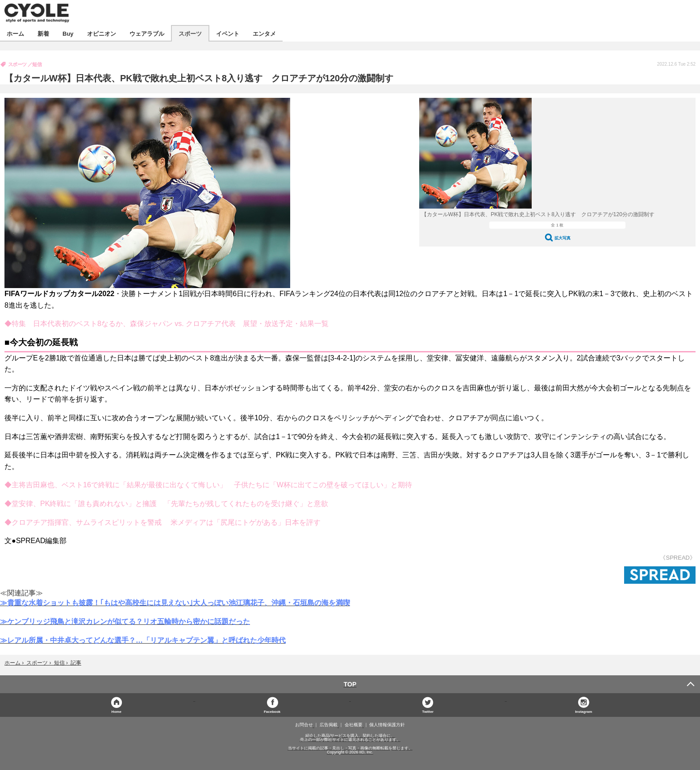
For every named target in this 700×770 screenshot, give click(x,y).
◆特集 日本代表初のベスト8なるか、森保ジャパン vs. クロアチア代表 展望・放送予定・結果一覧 (167, 324)
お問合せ (304, 725)
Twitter (428, 711)
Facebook (272, 711)
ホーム (15, 33)
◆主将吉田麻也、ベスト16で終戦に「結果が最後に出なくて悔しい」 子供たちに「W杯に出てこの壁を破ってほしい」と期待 (208, 485)
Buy (68, 33)
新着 (43, 33)
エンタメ (264, 33)
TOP (350, 684)
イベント (228, 33)
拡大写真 (562, 238)
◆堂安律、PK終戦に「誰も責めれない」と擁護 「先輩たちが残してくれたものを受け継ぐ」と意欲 (166, 504)
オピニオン (102, 33)
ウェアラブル (147, 33)
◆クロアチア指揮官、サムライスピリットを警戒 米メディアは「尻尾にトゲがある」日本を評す (162, 522)
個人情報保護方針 (387, 725)
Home (117, 711)
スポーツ (190, 33)
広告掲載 (329, 725)
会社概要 (354, 725)
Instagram (583, 711)
